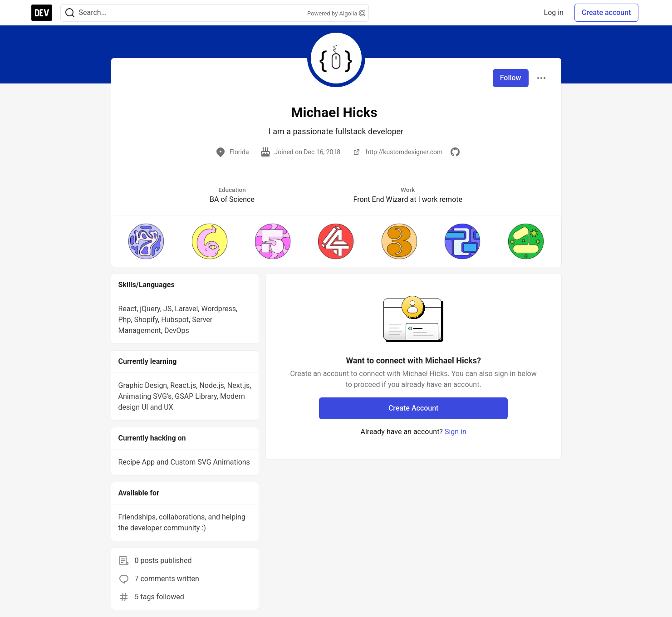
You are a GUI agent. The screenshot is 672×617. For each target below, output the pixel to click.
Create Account (414, 408)
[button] (146, 241)
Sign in (456, 432)
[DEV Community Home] (42, 13)
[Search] (70, 13)
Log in (554, 12)
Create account (606, 12)
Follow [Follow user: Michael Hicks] (511, 78)
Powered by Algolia (336, 13)
